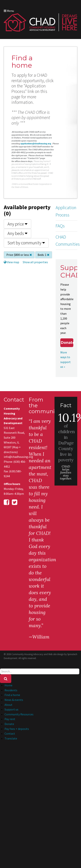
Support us (11, 709)
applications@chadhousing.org (36, 143)
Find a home (12, 695)
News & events (14, 700)
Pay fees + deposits (17, 729)
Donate (67, 343)
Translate (11, 738)
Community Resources (19, 714)
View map (11, 262)
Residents (11, 690)
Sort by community (26, 243)
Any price (17, 224)
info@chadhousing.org (15, 457)
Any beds (17, 233)
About (8, 705)
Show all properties (35, 262)
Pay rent (10, 719)
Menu (9, 11)
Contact (10, 733)
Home (8, 685)
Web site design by (63, 654)
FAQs (60, 226)
